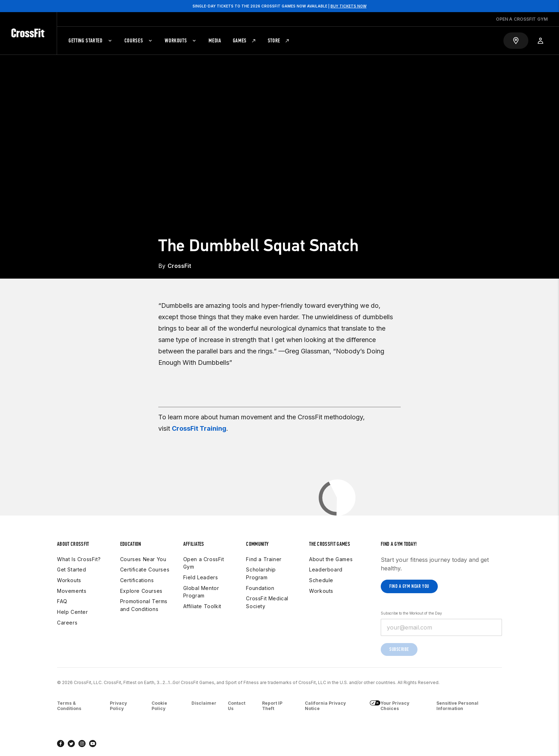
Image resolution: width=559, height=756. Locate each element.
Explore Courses (141, 591)
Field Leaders (201, 577)
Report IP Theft (272, 706)
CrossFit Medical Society (267, 602)
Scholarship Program (261, 573)
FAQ (62, 601)
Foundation (260, 588)
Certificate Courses (145, 569)
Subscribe (399, 649)
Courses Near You (143, 559)
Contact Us (237, 706)
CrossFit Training (199, 428)
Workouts (69, 580)
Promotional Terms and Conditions (144, 605)
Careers (67, 623)
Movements (72, 591)
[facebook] (61, 744)
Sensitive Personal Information (457, 706)
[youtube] (93, 744)
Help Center (73, 612)
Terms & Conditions (69, 706)
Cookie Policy (159, 706)
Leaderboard (326, 569)
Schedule (321, 580)
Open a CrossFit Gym (204, 563)
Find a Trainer (264, 559)
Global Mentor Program (201, 592)
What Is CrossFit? (79, 559)
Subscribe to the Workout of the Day (411, 613)
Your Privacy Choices (389, 706)
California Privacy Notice (325, 706)
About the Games (331, 559)
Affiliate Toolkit (202, 606)
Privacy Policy (118, 706)
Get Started (72, 569)
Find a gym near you (409, 586)
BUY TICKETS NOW (348, 6)
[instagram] (82, 744)
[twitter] (71, 744)
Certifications (137, 580)
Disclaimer (204, 703)
